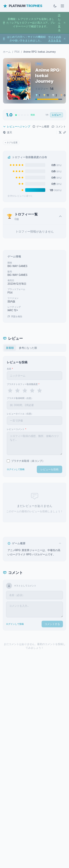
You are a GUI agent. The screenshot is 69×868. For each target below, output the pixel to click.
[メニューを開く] (62, 6)
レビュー (56, 115)
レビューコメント (17, 429)
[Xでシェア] (60, 132)
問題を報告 (15, 316)
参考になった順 (28, 348)
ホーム (7, 52)
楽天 (8, 132)
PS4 (17, 52)
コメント (59, 126)
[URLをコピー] (65, 132)
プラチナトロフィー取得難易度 (23, 384)
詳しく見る (59, 23)
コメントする (52, 624)
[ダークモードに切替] (55, 6)
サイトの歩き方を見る (55, 39)
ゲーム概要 (41, 126)
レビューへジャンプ (17, 126)
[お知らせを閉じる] (65, 23)
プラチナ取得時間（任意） (20, 398)
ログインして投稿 (16, 469)
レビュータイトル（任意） (20, 414)
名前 (10, 369)
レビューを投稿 (49, 469)
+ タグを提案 (11, 142)
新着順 (10, 348)
